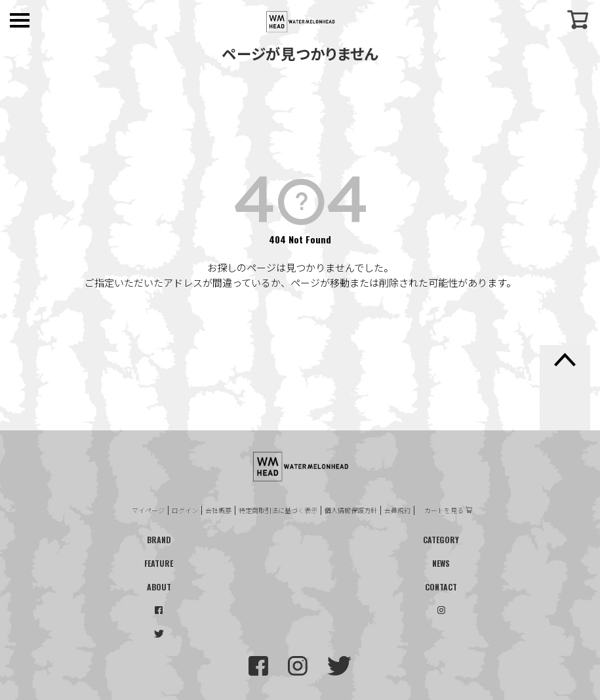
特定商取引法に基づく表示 (278, 510)
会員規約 (397, 510)
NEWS (441, 563)
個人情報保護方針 (351, 510)
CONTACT (441, 587)
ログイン (185, 510)
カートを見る (444, 510)
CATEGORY (441, 540)
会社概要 (218, 510)
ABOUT (159, 587)
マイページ (148, 510)
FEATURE (159, 563)
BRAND (159, 540)
